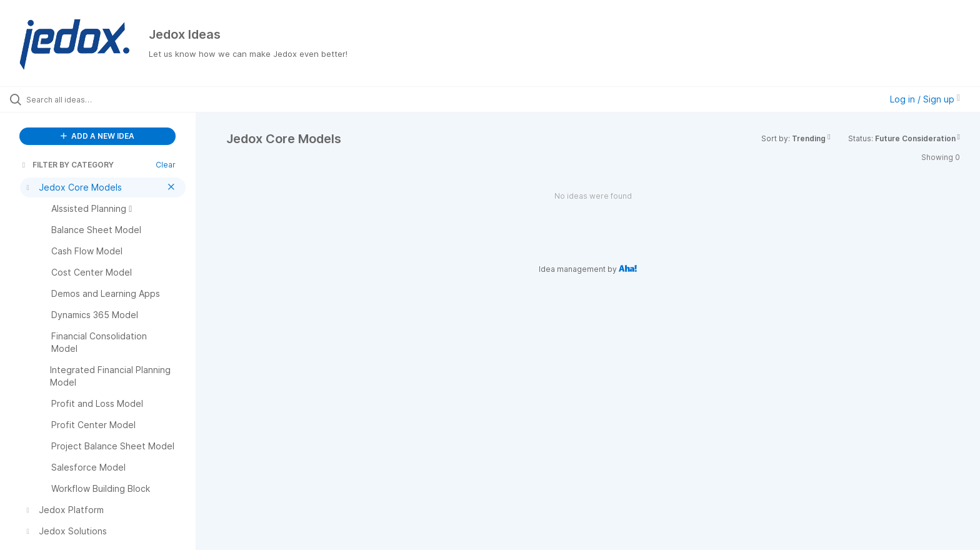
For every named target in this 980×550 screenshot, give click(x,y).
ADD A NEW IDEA (97, 136)
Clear (166, 165)
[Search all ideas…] (114, 99)
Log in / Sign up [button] (925, 99)
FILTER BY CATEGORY (67, 165)
